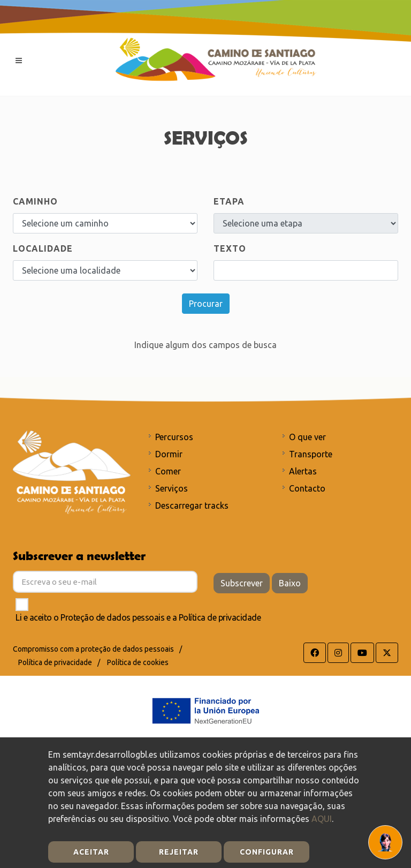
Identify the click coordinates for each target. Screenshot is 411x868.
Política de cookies (138, 662)
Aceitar (91, 852)
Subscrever (242, 583)
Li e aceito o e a (138, 617)
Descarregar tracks (192, 505)
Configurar (267, 852)
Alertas (303, 471)
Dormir (169, 454)
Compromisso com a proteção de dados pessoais (93, 649)
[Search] (306, 270)
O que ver (307, 437)
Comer (168, 471)
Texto (230, 248)
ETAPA (229, 201)
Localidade (43, 248)
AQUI (322, 819)
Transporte (311, 454)
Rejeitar (179, 852)
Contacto (307, 488)
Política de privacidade (220, 617)
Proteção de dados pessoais (112, 617)
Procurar (206, 304)
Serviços (172, 488)
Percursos (174, 437)
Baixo (290, 583)
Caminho (35, 201)
